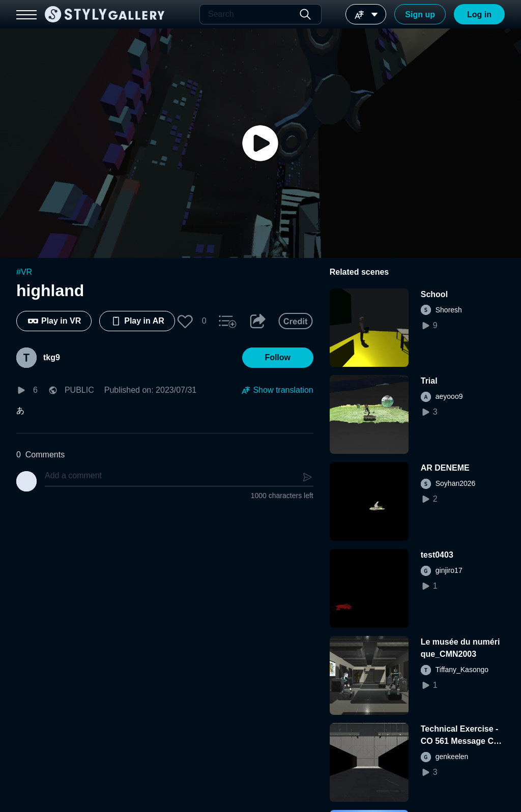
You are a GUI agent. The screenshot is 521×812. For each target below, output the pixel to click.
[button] (185, 321)
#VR (24, 272)
